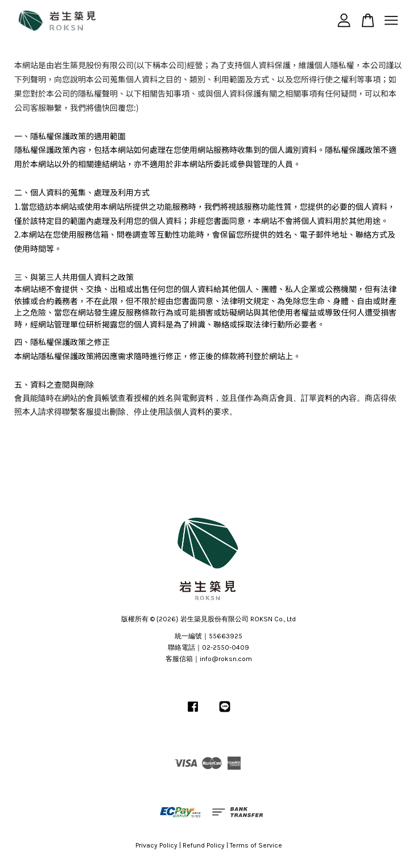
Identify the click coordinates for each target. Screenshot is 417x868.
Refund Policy (204, 845)
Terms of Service (256, 845)
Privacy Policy (156, 845)
